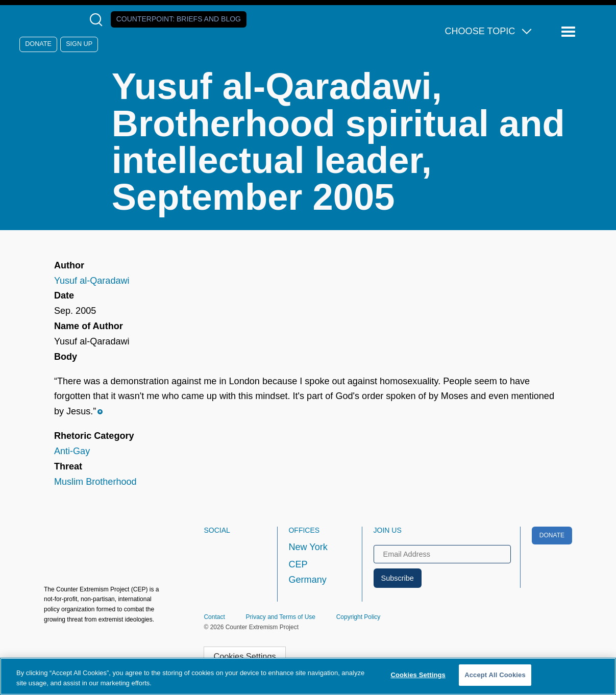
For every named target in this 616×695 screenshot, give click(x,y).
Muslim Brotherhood (95, 482)
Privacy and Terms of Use (280, 617)
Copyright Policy (359, 617)
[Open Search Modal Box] (98, 20)
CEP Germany (307, 572)
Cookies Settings (245, 656)
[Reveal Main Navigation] (570, 32)
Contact (214, 617)
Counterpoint (179, 19)
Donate (38, 44)
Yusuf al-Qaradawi (92, 281)
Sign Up (79, 44)
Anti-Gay (72, 451)
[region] (308, 676)
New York (308, 547)
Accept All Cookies (495, 675)
